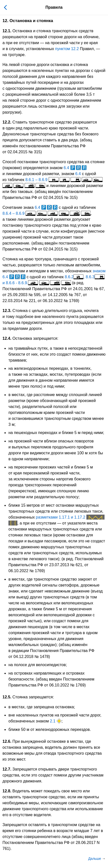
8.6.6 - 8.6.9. (38, 283)
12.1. (7, 31)
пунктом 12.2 (67, 49)
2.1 (56, 721)
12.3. (7, 311)
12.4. (7, 338)
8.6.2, (75, 277)
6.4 (75, 168)
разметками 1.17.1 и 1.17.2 (70, 517)
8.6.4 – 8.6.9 (47, 213)
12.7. (7, 769)
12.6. (7, 741)
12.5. (7, 697)
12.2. (7, 122)
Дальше (95, 859)
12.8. (7, 791)
